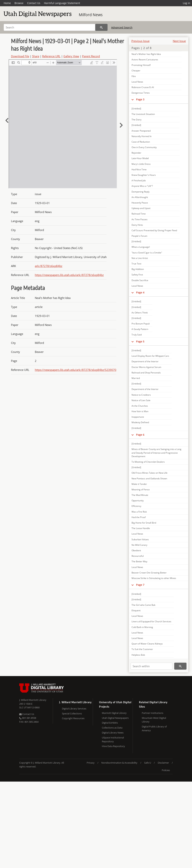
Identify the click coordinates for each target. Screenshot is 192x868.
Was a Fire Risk (139, 512)
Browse (19, 3)
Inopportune (138, 417)
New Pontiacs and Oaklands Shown (149, 479)
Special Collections (72, 713)
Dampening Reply (141, 192)
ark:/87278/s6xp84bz (49, 266)
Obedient (136, 550)
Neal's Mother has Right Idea (146, 54)
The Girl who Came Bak (143, 605)
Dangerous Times (141, 93)
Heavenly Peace (140, 203)
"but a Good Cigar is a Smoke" (147, 253)
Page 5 (140, 341)
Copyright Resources (73, 718)
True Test (136, 264)
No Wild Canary (139, 545)
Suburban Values (140, 539)
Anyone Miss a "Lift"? (142, 186)
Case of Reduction (141, 142)
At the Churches (140, 406)
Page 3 (140, 99)
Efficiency (136, 506)
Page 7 (140, 585)
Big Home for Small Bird (144, 523)
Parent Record (91, 56)
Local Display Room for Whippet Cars (150, 356)
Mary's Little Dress (141, 164)
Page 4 (140, 292)
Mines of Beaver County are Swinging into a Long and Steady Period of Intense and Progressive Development (156, 453)
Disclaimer (163, 763)
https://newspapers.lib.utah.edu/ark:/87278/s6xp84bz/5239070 (76, 370)
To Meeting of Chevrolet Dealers (148, 462)
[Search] (49, 27)
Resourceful (138, 556)
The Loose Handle (141, 528)
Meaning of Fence (141, 490)
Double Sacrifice (140, 280)
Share (36, 56)
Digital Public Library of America (154, 728)
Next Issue (179, 41)
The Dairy (136, 120)
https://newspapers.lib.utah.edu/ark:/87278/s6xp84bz (69, 275)
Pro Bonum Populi (141, 324)
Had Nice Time (139, 169)
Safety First (137, 275)
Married (136, 378)
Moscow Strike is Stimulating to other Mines (154, 578)
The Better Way (139, 561)
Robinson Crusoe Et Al (143, 87)
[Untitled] (136, 109)
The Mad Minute (140, 495)
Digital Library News (113, 733)
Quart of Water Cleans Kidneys (147, 644)
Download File (20, 56)
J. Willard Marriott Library (33, 700)
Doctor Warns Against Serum (146, 367)
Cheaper (136, 71)
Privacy (91, 763)
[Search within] (152, 666)
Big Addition (138, 269)
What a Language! (141, 247)
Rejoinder (136, 153)
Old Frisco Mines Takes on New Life (149, 473)
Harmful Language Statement (62, 3)
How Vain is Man (140, 411)
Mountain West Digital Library (154, 720)
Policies (166, 770)
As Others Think (140, 313)
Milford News (91, 15)
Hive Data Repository (113, 746)
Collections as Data (112, 728)
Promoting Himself (141, 65)
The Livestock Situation (143, 114)
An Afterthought (140, 197)
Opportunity (138, 501)
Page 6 (140, 435)
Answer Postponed (141, 131)
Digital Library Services (74, 709)
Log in (187, 3)
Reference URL (51, 56)
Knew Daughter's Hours (144, 175)
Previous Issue (140, 41)
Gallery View (71, 56)
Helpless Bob (138, 655)
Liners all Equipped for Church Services (151, 621)
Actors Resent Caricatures (145, 60)
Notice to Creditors (141, 395)
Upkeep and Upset (141, 208)
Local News (137, 82)
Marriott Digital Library (114, 713)
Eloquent (136, 610)
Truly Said (137, 335)
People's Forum (139, 236)
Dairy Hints (137, 225)
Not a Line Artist (140, 258)
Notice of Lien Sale (141, 400)
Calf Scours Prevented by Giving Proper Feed (154, 230)
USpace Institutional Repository (113, 739)
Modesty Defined (140, 422)
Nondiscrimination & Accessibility (119, 763)
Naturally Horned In (142, 136)
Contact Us (34, 3)
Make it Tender (139, 484)
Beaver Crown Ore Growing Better (149, 573)
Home (7, 3)
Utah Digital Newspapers (115, 718)
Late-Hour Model (140, 158)
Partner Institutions (153, 713)
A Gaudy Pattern (140, 329)
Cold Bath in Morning (142, 627)
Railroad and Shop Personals (146, 373)
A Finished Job (139, 180)
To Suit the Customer (142, 649)
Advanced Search (122, 27)
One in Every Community (144, 147)
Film (134, 76)
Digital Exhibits (110, 723)
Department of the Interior (145, 361)
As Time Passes (140, 219)
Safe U (148, 763)
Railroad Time (139, 214)
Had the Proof (139, 517)
